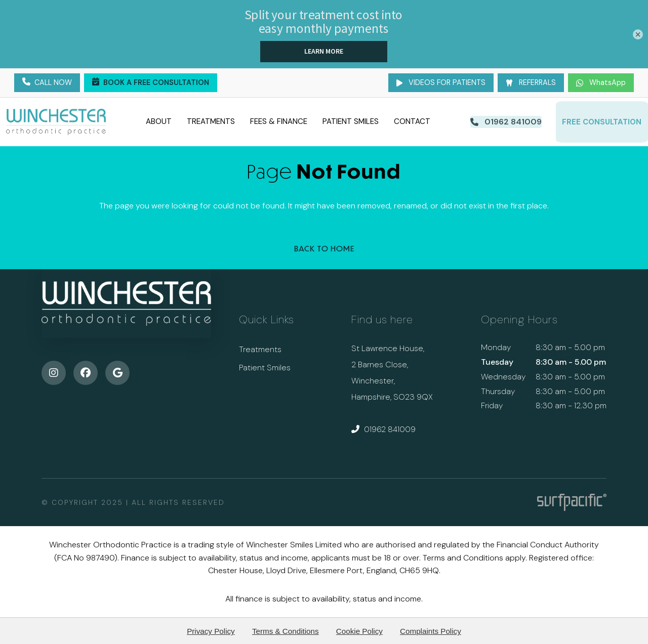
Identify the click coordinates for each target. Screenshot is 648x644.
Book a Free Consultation (151, 83)
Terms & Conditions (286, 630)
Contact (411, 121)
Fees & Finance (278, 121)
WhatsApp (601, 82)
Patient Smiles (350, 121)
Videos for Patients (441, 82)
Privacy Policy (211, 630)
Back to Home (324, 247)
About (158, 121)
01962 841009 (383, 428)
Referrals (531, 82)
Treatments (210, 121)
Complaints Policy (431, 630)
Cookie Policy (359, 630)
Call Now (47, 83)
